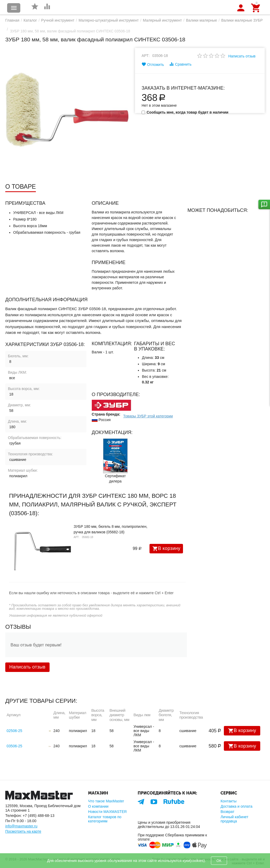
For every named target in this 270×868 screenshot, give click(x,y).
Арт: (146, 56)
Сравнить (180, 64)
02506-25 (14, 731)
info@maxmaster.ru (21, 826)
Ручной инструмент (58, 20)
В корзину (166, 549)
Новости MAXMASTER (107, 812)
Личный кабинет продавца (234, 819)
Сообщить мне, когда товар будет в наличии (185, 112)
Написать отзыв (242, 56)
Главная (12, 20)
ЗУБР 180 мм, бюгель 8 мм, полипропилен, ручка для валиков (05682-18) (110, 529)
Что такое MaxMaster (106, 801)
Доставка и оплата (236, 806)
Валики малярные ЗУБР (242, 20)
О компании (98, 806)
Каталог (30, 20)
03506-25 (14, 746)
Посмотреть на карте (23, 831)
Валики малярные (202, 20)
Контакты (228, 801)
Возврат (227, 812)
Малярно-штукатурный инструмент (109, 20)
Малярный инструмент (162, 20)
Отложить (153, 64)
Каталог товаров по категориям (105, 819)
